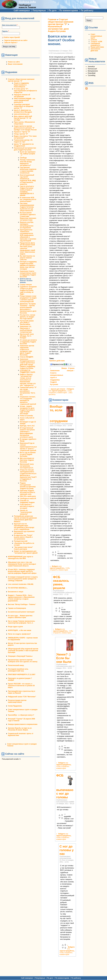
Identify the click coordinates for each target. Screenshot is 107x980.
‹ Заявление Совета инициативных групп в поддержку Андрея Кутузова (55, 376)
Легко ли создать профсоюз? (19, 634)
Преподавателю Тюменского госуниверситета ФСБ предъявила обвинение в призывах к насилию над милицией (28, 235)
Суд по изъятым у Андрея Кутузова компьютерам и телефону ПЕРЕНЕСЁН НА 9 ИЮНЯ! (27, 191)
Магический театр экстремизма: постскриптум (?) (27, 466)
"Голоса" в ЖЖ (96, 42)
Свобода (23, 158)
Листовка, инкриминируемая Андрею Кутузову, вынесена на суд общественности (27, 207)
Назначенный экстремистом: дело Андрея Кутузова (25, 149)
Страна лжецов (26, 285)
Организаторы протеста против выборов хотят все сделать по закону (23, 661)
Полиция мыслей (21, 541)
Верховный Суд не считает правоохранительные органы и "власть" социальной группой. (28, 447)
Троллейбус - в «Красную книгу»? (21, 715)
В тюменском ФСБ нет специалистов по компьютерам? (28, 199)
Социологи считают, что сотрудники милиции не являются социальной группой (28, 400)
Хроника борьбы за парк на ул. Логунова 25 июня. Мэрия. (20, 729)
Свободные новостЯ (28, 499)
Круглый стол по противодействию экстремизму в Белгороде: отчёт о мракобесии (24, 527)
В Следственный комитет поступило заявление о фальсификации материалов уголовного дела (27, 432)
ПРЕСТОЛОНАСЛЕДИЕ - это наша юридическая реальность (25, 100)
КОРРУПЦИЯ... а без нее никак (20, 630)
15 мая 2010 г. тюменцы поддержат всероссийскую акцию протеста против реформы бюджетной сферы (22, 571)
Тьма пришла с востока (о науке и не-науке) (27, 506)
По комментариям (69, 10)
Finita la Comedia (26, 416)
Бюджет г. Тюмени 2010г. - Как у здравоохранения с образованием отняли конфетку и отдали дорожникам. (21, 598)
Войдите (71, 389)
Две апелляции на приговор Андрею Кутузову (27, 460)
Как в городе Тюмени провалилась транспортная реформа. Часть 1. (21, 622)
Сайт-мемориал (22, 10)
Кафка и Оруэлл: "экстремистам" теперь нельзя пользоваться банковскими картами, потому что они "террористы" (28, 380)
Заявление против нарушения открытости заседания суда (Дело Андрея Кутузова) (27, 350)
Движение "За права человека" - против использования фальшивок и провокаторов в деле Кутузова (28, 308)
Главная (52, 19)
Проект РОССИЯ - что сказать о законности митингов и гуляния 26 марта (21, 686)
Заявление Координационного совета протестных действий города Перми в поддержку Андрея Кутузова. (27, 364)
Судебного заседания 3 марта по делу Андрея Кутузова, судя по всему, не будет (28, 290)
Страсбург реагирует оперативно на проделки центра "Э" (24, 106)
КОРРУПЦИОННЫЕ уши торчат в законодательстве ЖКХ (20, 558)
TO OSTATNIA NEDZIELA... (18, 588)
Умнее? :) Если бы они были (64, 658)
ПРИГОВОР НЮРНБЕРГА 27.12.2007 (22, 675)
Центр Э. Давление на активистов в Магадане (23, 111)
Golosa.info (27, 2)
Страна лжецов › (71, 369)
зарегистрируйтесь (59, 391)
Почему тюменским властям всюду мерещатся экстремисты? (27, 163)
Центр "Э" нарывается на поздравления (24, 145)
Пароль (5, 31)
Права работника (97, 47)
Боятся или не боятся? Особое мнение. (26, 281)
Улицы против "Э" (21, 134)
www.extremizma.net (22, 114)
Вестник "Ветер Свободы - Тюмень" (22, 604)
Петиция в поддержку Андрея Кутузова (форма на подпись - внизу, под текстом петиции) (28, 265)
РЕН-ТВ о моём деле (28, 496)
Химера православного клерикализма (23, 724)
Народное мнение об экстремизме (22, 96)
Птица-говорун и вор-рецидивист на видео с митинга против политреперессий (28, 299)
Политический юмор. (16, 665)
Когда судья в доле (15, 627)
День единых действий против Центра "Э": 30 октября (23, 118)
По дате (53, 10)
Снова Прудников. (15, 706)
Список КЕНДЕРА (27, 357)
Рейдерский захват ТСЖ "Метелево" (22, 697)
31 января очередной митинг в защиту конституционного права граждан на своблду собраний (23, 579)
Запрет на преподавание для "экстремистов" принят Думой (26, 552)
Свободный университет (95, 44)
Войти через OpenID (12, 37)
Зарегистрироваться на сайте (16, 40)
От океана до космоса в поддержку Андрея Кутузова (28, 342)
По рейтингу (87, 10)
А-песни (94, 40)
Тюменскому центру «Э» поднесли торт (23, 141)
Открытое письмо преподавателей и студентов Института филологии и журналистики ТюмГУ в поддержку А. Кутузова (28, 475)
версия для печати (58, 389)
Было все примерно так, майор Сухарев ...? (28, 154)
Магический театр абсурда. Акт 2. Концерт (27, 336)
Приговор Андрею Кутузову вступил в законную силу (27, 492)
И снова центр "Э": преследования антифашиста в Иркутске (25, 91)
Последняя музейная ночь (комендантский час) (18, 670)
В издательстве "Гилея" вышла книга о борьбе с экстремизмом (23, 537)
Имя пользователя (10, 25)
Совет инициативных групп (96, 36)
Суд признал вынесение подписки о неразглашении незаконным (28, 170)
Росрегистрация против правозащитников (17, 701)
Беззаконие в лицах (16, 592)
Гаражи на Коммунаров (17, 608)
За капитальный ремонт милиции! (21, 612)
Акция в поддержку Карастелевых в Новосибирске (21, 85)
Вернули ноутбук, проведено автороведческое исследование (27, 225)
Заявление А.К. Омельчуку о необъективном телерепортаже (26, 329)
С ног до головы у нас (67, 850)
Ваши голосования (15, 64)
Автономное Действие (95, 50)
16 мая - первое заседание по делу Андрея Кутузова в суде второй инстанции (27, 410)
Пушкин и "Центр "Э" (22, 132)
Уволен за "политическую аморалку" (26, 512)
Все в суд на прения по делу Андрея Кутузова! (28, 454)
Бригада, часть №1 (27, 426)
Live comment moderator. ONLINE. (21, 584)
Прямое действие (57, 361)
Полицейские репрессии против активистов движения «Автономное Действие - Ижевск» (25, 519)
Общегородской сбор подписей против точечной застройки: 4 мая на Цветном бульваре (23, 651)
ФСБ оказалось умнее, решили (61, 582)
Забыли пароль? (11, 43)
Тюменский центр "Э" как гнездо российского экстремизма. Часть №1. (28, 391)
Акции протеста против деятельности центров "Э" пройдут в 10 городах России (25, 128)
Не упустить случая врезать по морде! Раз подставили (27, 317)
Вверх (62, 368)
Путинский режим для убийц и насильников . (27, 323)
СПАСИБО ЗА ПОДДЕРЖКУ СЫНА (28, 371)
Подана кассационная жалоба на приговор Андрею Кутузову (28, 486)
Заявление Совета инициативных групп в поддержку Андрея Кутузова (28, 274)
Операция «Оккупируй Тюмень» (20, 656)
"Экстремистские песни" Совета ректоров (23, 548)
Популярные (39, 10)
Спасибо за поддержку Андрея (27, 502)
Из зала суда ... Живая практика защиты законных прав (20, 617)
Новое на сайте (14, 62)
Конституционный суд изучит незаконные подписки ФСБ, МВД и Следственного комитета (28, 180)
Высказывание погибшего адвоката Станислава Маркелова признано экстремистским (28, 216)
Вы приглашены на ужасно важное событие (27, 258)
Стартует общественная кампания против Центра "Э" (21, 80)
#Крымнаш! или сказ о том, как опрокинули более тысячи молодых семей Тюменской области (22, 564)
